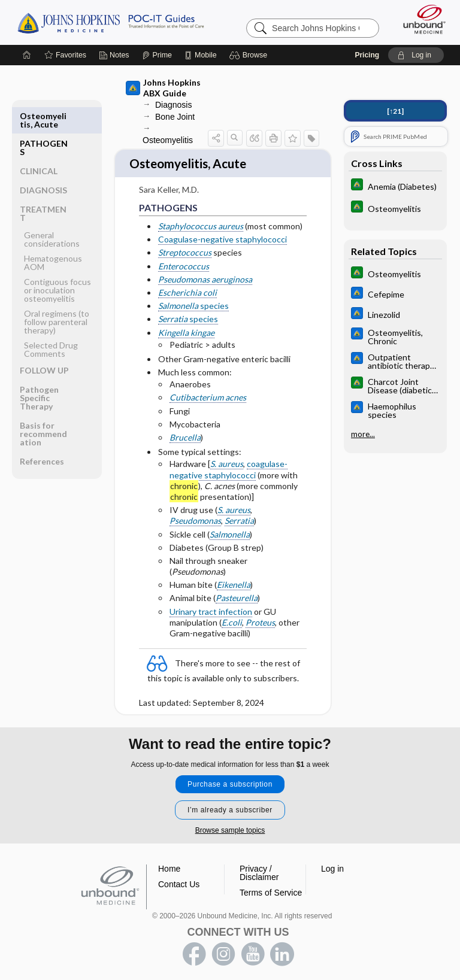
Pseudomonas (195, 513)
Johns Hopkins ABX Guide (163, 87)
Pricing (367, 54)
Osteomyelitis (168, 139)
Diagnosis (173, 104)
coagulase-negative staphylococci (229, 462)
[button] (250, 54)
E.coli (232, 615)
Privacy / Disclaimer (259, 866)
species (193, 298)
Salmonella (230, 527)
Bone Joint (175, 116)
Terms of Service (271, 886)
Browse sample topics (230, 824)
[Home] (27, 54)
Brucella (185, 430)
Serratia (239, 513)
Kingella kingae (186, 325)
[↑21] (395, 110)
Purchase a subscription (230, 778)
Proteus (260, 615)
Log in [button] (332, 862)
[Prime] (157, 54)
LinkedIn (282, 948)
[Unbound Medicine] (420, 18)
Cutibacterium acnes (208, 390)
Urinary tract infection (211, 604)
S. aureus (227, 456)
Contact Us (179, 878)
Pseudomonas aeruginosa (205, 271)
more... (363, 433)
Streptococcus (185, 245)
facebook (194, 948)
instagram (223, 948)
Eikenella (234, 577)
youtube (253, 948)
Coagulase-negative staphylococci (223, 232)
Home (169, 862)
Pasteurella (237, 591)
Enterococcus (184, 258)
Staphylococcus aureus (201, 218)
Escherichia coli (187, 285)
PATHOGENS (44, 119)
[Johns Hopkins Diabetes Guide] (395, 185)
